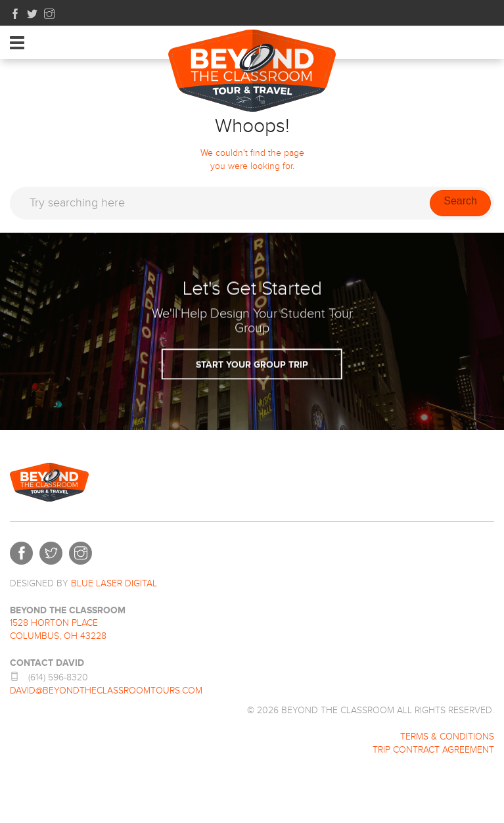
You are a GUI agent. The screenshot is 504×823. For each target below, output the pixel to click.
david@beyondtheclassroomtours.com (106, 691)
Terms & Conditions (447, 737)
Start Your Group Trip (252, 320)
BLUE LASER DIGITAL (114, 584)
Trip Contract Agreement (433, 750)
